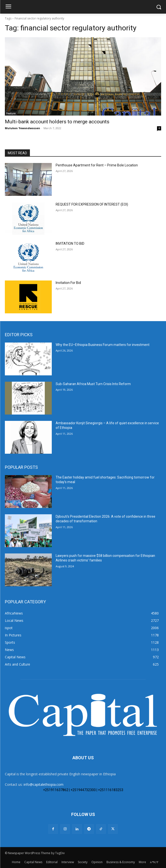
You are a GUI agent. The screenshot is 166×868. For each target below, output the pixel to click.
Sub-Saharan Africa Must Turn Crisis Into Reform (93, 384)
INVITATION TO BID (70, 244)
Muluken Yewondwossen (22, 128)
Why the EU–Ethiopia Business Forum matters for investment (103, 345)
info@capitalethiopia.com (44, 784)
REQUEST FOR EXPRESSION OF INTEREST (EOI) (92, 204)
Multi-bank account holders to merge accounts (57, 122)
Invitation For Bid (68, 283)
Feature (11, 113)
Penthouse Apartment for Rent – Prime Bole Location (97, 165)
